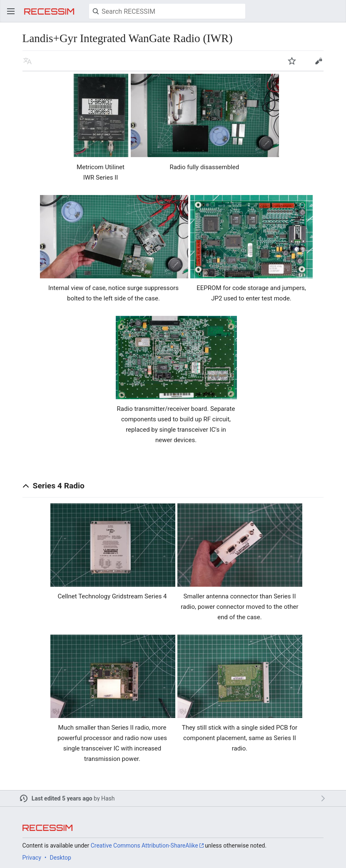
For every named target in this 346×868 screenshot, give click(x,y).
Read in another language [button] (27, 61)
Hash (108, 798)
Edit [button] (319, 61)
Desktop (61, 858)
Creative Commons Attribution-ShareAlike (144, 845)
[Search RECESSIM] (167, 11)
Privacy (32, 858)
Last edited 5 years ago (62, 798)
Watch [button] (292, 61)
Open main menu (11, 11)
